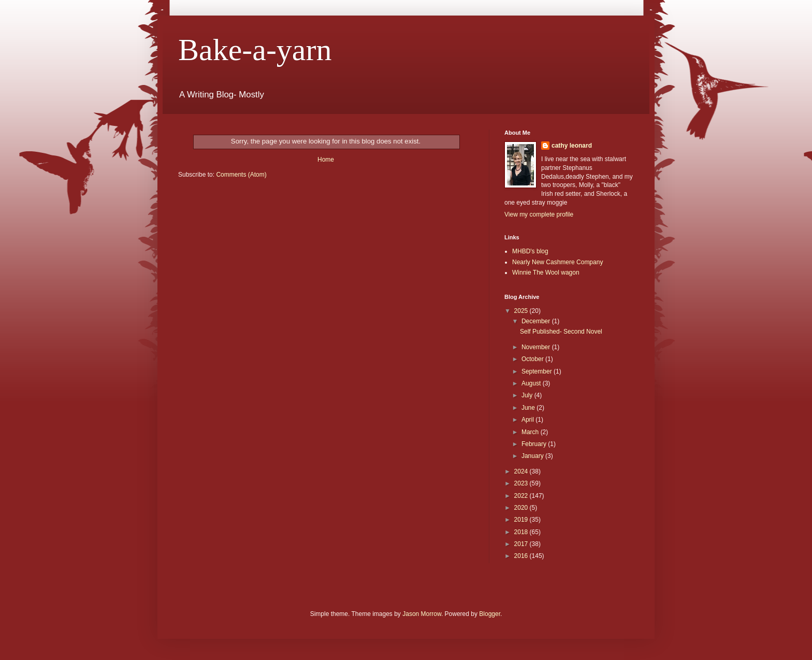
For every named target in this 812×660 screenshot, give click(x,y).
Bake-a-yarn (255, 50)
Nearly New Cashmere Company (557, 262)
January (533, 456)
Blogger (490, 614)
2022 (522, 496)
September (538, 371)
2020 (522, 508)
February (535, 444)
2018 (522, 532)
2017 (522, 544)
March (531, 432)
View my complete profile (539, 214)
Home (326, 160)
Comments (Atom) (241, 175)
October (533, 359)
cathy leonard (572, 146)
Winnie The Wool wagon (546, 272)
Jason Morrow (422, 614)
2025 (522, 311)
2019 (522, 520)
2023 (522, 483)
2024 (522, 471)
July (528, 395)
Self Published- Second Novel (561, 332)
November (537, 347)
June (529, 408)
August (532, 383)
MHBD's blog (530, 251)
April (528, 420)
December (537, 321)
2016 (522, 556)
